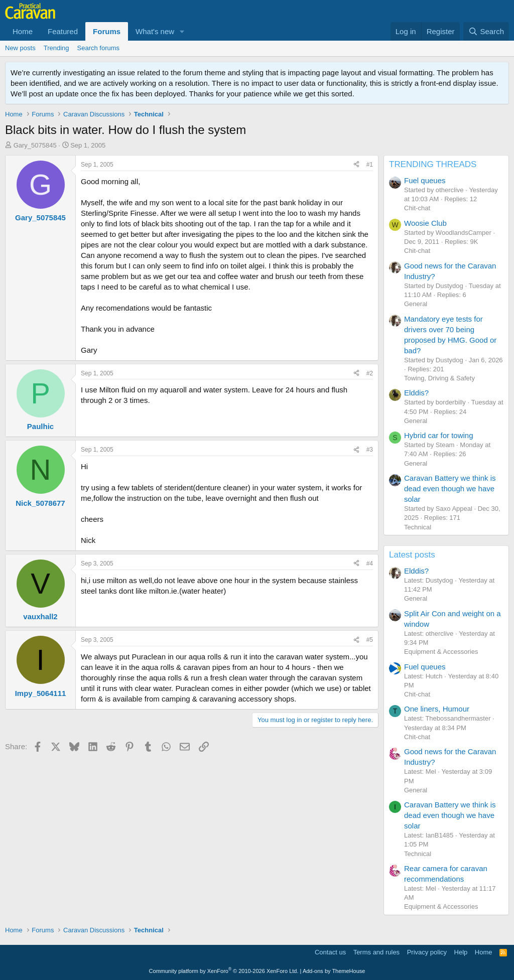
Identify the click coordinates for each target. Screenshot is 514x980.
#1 (370, 165)
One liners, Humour (437, 709)
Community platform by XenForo (224, 971)
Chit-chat (417, 208)
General (416, 304)
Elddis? (416, 393)
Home (23, 31)
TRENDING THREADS (433, 164)
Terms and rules (376, 952)
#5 (370, 640)
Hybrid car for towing (439, 435)
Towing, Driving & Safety (439, 378)
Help (461, 952)
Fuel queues (425, 180)
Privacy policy (427, 952)
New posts (20, 48)
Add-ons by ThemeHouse (334, 971)
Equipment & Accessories (441, 652)
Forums (107, 31)
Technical (418, 527)
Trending (56, 48)
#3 (370, 450)
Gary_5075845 (35, 145)
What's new (155, 31)
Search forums (99, 48)
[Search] (486, 31)
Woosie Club (425, 223)
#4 (370, 564)
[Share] (356, 165)
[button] (182, 31)
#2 (370, 373)
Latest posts (412, 555)
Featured (63, 31)
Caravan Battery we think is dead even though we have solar (450, 488)
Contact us (330, 952)
